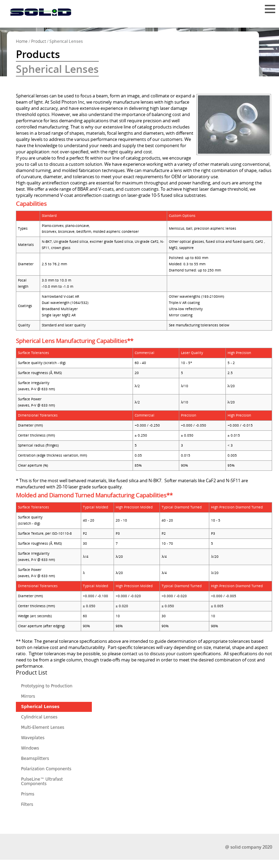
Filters (27, 804)
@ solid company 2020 (249, 847)
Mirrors (28, 696)
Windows (30, 748)
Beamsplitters (35, 759)
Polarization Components (46, 769)
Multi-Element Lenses (43, 727)
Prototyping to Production (47, 686)
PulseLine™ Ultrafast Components (42, 781)
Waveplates (33, 738)
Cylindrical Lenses (39, 717)
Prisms (28, 794)
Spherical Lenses (40, 707)
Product (39, 41)
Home (22, 41)
